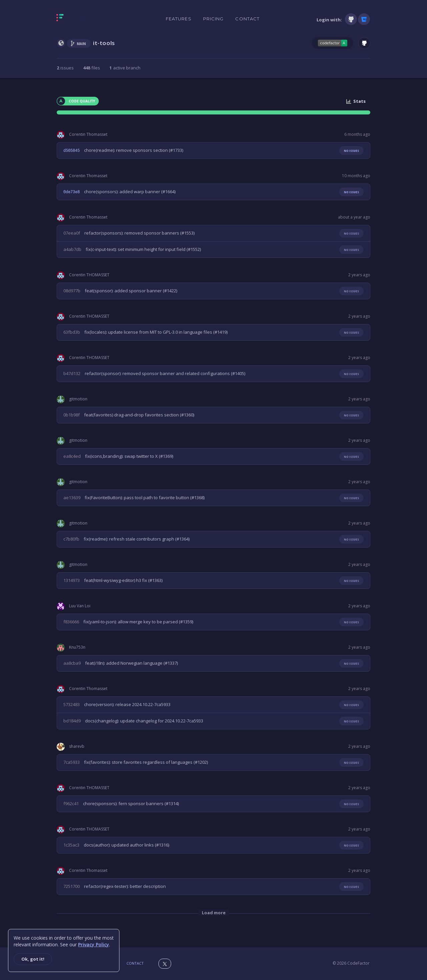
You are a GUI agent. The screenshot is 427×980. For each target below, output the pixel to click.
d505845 (72, 150)
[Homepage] (81, 19)
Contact (247, 19)
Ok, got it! (33, 959)
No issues (351, 151)
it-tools (104, 43)
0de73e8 (72, 192)
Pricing (213, 19)
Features (179, 19)
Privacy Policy (94, 944)
